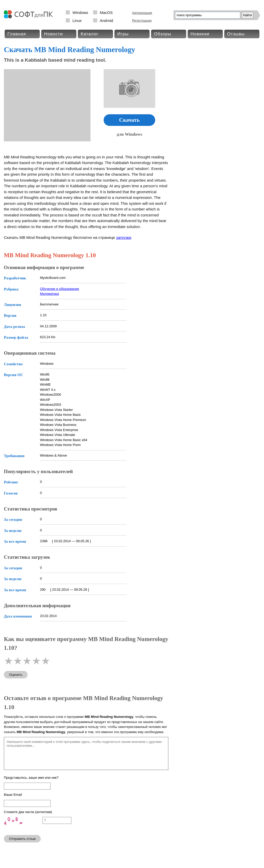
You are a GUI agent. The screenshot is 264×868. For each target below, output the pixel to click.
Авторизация (142, 13)
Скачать (129, 120)
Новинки (200, 34)
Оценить (16, 675)
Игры (123, 34)
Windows (80, 13)
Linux (77, 21)
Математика (49, 294)
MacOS (106, 13)
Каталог (90, 34)
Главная (17, 34)
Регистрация (142, 21)
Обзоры (163, 34)
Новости (53, 34)
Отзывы (236, 34)
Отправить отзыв (22, 839)
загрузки (123, 237)
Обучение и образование (60, 289)
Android (106, 21)
